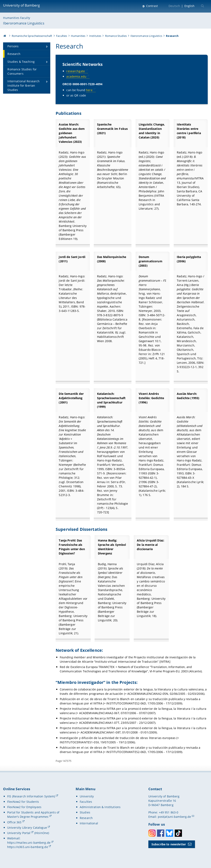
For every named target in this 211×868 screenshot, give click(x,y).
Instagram (152, 833)
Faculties (62, 36)
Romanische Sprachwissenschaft (32, 36)
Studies (85, 812)
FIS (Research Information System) (31, 796)
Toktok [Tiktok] (178, 833)
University (87, 796)
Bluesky (169, 833)
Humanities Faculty (17, 18)
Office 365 (14, 822)
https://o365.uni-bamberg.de (28, 847)
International (89, 823)
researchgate (76, 71)
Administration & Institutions (100, 807)
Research (86, 818)
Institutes (95, 36)
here (89, 90)
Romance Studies (116, 36)
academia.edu (77, 77)
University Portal (19, 833)
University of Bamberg (21, 5)
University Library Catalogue (27, 828)
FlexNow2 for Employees (24, 807)
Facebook (161, 833)
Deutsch (174, 6)
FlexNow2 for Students (23, 802)
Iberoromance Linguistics (24, 23)
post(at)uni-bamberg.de (175, 817)
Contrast (152, 6)
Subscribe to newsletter (169, 844)
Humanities (78, 36)
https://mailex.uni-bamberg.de (29, 843)
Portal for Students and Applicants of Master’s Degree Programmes (33, 815)
